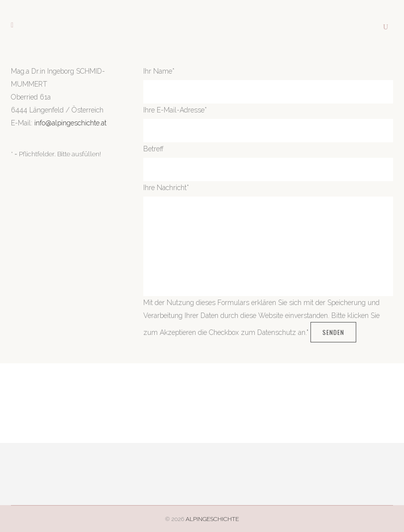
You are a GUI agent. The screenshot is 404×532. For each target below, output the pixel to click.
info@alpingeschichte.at (70, 123)
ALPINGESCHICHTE (212, 519)
